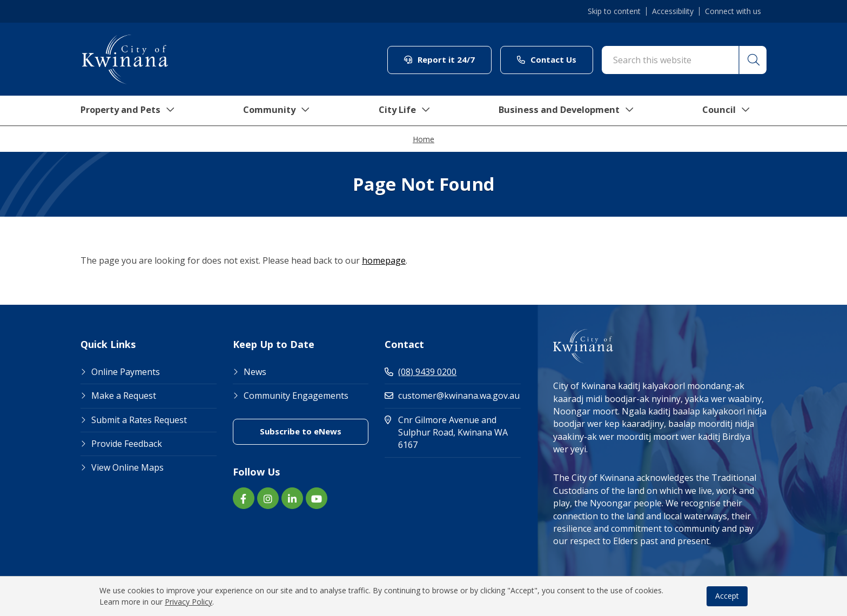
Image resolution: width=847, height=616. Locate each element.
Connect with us (733, 11)
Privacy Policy (189, 602)
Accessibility (673, 11)
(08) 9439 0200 (421, 372)
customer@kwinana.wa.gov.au (452, 396)
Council (734, 111)
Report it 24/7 (439, 59)
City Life (406, 111)
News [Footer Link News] (255, 372)
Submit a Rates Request (139, 420)
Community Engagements (296, 396)
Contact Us (547, 59)
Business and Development (571, 111)
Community (277, 111)
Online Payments (126, 372)
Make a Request (124, 396)
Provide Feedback (127, 444)
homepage (384, 260)
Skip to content (614, 11)
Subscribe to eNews (301, 431)
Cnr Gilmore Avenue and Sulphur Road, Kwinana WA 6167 (447, 433)
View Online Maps (127, 467)
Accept (727, 596)
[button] (752, 60)
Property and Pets (125, 111)
